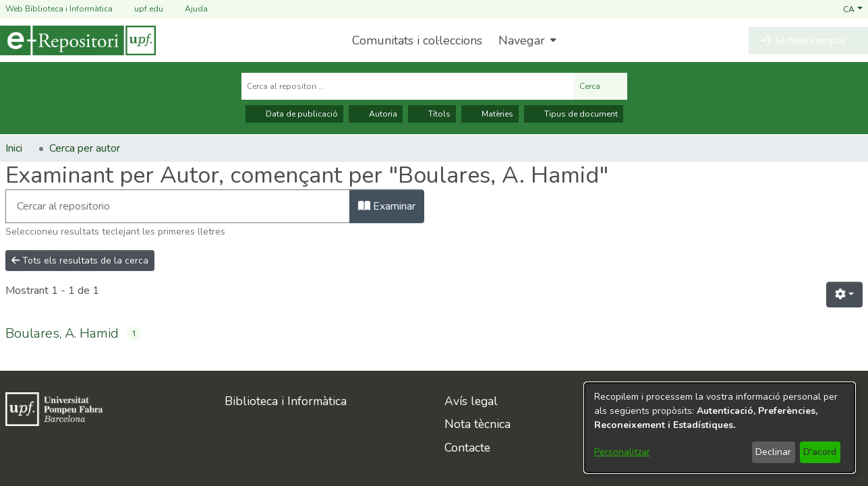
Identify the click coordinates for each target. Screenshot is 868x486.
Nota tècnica (478, 424)
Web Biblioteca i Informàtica (59, 9)
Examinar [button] (387, 206)
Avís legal (471, 401)
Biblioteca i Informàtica (286, 401)
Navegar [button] (522, 40)
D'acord (820, 452)
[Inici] (78, 40)
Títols (432, 114)
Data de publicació (294, 114)
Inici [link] (14, 148)
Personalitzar (622, 452)
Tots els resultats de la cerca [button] (80, 261)
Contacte (467, 448)
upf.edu (141, 9)
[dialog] (720, 428)
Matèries (490, 114)
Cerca (601, 86)
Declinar (773, 452)
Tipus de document (574, 114)
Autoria (376, 114)
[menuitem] (526, 40)
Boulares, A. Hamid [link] (62, 333)
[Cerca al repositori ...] (408, 86)
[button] (853, 9)
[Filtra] (178, 206)
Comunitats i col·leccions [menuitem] (417, 40)
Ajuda (188, 9)
